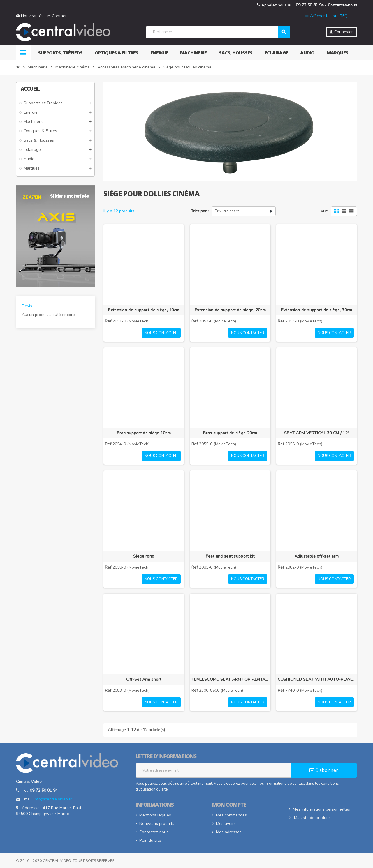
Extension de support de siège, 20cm (230, 310)
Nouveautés (30, 16)
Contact (57, 16)
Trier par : (200, 211)
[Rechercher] (218, 32)
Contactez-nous (342, 5)
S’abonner (324, 770)
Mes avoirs (226, 824)
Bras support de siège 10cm (144, 433)
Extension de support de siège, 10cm (144, 310)
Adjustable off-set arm (317, 556)
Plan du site (150, 840)
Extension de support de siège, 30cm (317, 310)
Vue (324, 211)
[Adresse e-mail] (213, 770)
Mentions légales (155, 815)
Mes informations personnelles (321, 809)
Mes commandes (231, 815)
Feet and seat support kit (230, 556)
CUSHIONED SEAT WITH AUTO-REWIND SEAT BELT (317, 679)
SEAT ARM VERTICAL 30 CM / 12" (317, 433)
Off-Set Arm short (144, 679)
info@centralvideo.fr (53, 799)
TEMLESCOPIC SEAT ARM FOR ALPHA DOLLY (230, 679)
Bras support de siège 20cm (230, 433)
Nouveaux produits (157, 824)
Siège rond (144, 556)
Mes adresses (229, 832)
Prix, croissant (227, 211)
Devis (27, 306)
